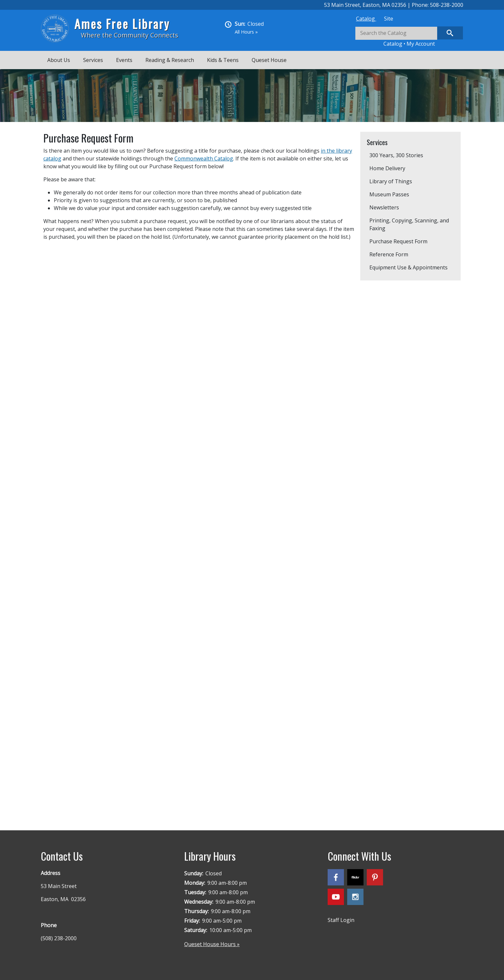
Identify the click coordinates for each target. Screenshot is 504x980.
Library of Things (391, 181)
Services (93, 60)
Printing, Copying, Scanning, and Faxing (409, 224)
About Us (59, 60)
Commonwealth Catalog (204, 158)
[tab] (366, 19)
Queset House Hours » (212, 944)
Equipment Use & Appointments (408, 267)
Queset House (269, 60)
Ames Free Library (122, 24)
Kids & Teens (223, 60)
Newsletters (384, 207)
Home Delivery (387, 168)
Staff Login (341, 920)
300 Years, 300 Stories (396, 155)
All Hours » (246, 32)
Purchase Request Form (398, 241)
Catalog (366, 19)
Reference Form (389, 254)
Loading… (148, 527)
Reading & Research (170, 60)
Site (389, 19)
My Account (421, 44)
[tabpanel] (409, 37)
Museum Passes (389, 194)
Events (124, 60)
